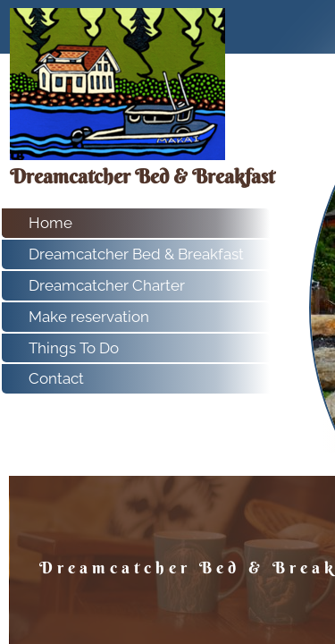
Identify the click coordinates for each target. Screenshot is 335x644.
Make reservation (89, 317)
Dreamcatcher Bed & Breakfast (136, 254)
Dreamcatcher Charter (107, 285)
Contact (56, 378)
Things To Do (74, 348)
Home (50, 223)
